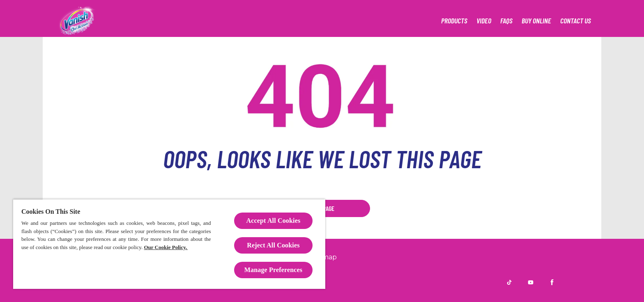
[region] (169, 244)
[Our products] (454, 21)
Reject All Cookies (273, 245)
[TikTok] (509, 282)
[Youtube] (531, 282)
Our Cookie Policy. (166, 247)
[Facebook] (552, 282)
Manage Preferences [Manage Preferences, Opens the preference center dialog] (273, 270)
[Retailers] (536, 21)
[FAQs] (506, 21)
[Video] (484, 21)
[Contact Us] (576, 21)
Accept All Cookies (274, 221)
